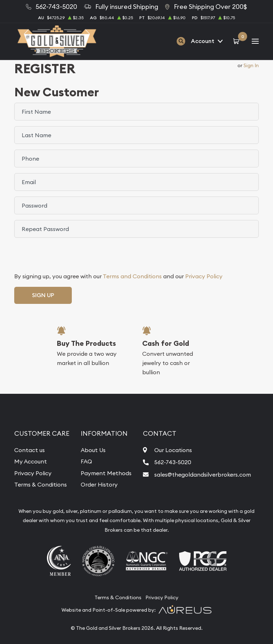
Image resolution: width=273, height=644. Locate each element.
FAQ (86, 461)
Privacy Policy (204, 276)
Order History (99, 484)
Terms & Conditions (41, 484)
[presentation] (68, 257)
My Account (31, 461)
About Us (93, 450)
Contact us (30, 450)
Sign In (251, 65)
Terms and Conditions (132, 276)
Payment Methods (106, 473)
